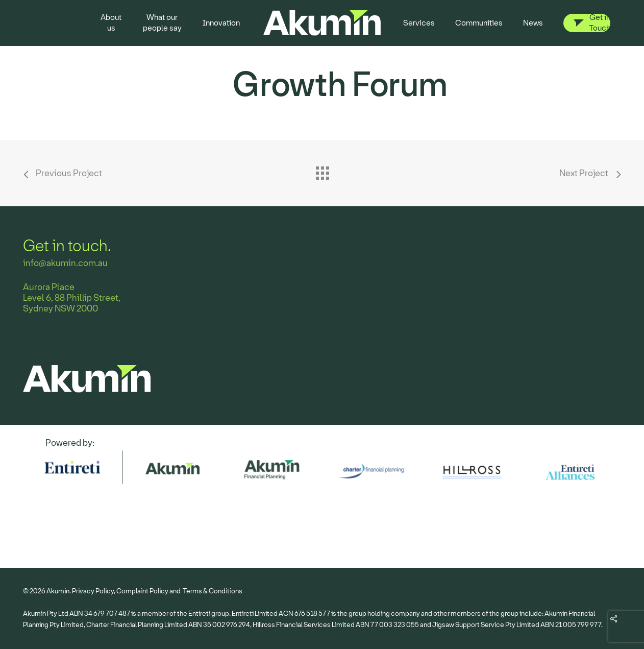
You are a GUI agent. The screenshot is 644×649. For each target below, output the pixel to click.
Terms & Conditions (213, 591)
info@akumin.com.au (65, 263)
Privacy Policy (93, 591)
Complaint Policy (142, 591)
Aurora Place (49, 287)
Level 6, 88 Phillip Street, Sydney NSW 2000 (72, 303)
